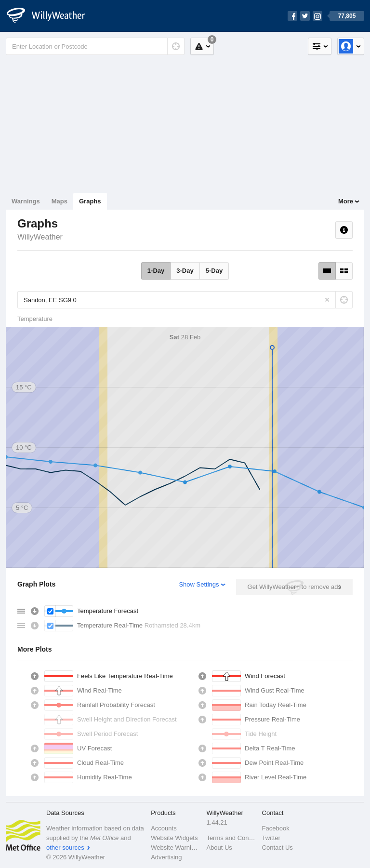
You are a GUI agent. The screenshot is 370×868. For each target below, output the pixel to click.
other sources (65, 848)
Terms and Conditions (231, 838)
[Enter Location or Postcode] (95, 46)
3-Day (185, 271)
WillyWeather (40, 237)
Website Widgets (174, 838)
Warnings (26, 201)
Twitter (271, 838)
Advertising (166, 857)
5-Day (214, 271)
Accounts (164, 828)
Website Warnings (176, 848)
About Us (219, 848)
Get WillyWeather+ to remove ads (294, 587)
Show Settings (199, 584)
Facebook (276, 828)
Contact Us (277, 848)
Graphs (90, 201)
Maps (59, 201)
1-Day (156, 271)
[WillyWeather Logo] (51, 16)
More (346, 201)
